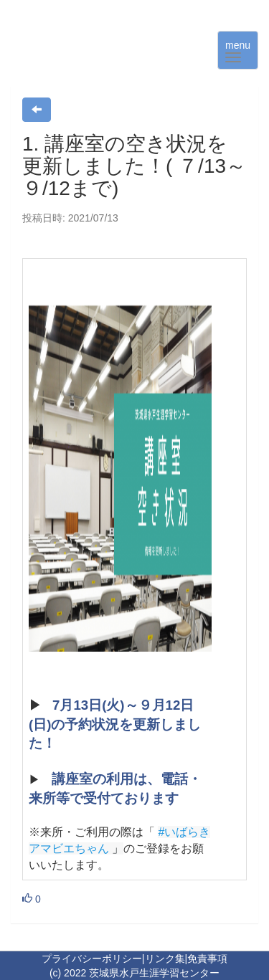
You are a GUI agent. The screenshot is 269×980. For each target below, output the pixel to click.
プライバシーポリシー (92, 958)
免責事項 (207, 958)
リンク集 (165, 958)
